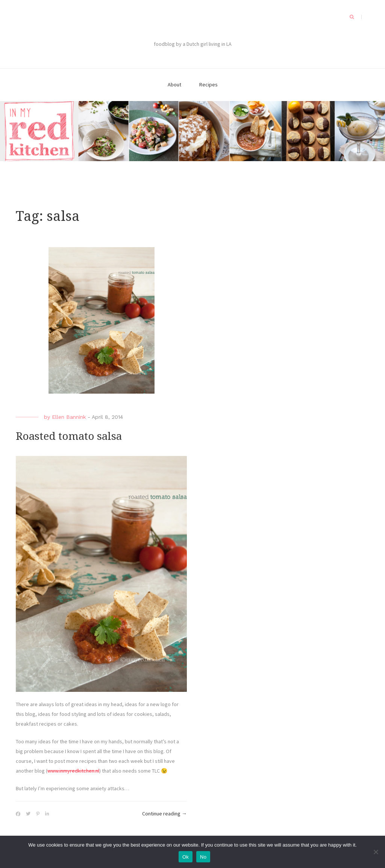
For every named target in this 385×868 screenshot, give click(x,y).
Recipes (208, 85)
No (203, 857)
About (174, 85)
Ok (186, 857)
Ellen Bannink (69, 417)
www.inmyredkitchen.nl (73, 771)
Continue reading (164, 814)
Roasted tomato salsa (69, 436)
